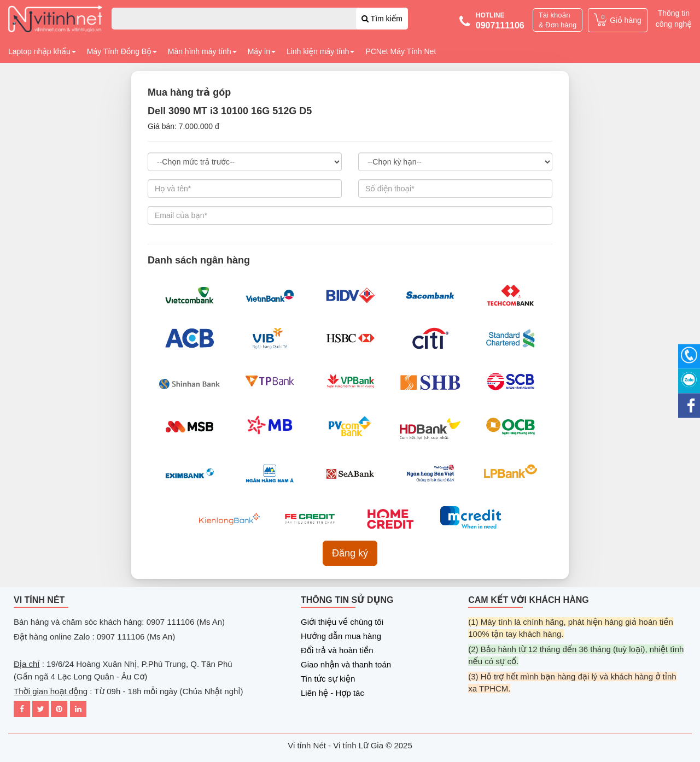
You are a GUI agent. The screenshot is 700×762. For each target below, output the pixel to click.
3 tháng (455, 162)
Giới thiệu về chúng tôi (342, 622)
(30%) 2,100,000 (245, 162)
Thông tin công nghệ (674, 19)
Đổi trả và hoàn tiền (337, 650)
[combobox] (260, 19)
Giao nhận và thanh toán (346, 664)
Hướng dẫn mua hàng (341, 636)
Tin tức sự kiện (328, 679)
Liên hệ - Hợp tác (332, 693)
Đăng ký (350, 553)
